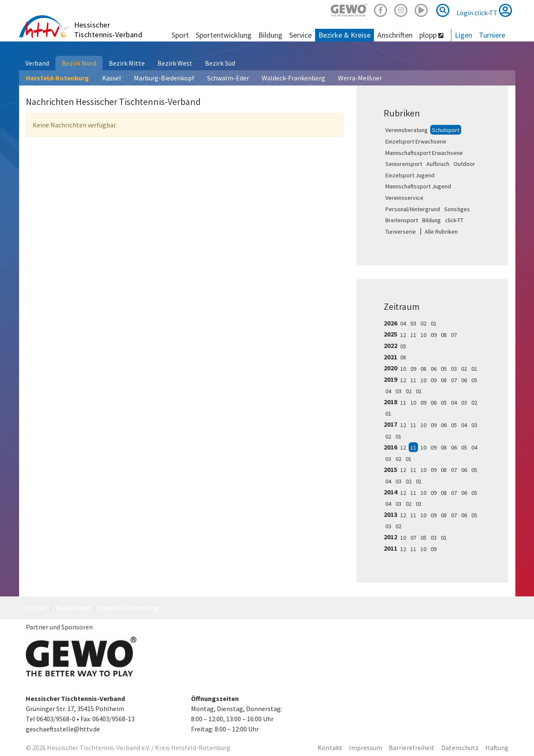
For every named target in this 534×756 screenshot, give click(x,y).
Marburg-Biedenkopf (164, 78)
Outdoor (464, 164)
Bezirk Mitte (127, 63)
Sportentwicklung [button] (224, 35)
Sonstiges (457, 209)
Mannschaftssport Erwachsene (424, 153)
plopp (431, 35)
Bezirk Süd (220, 63)
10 (423, 335)
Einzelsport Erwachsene (416, 141)
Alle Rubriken (441, 232)
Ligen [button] (463, 35)
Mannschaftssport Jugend (418, 186)
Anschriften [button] (395, 35)
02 (423, 323)
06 (434, 369)
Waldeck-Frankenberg (293, 78)
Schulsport (446, 130)
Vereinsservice (404, 198)
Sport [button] (180, 35)
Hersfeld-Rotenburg (57, 78)
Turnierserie (401, 232)
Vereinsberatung (407, 130)
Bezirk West (175, 63)
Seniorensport (404, 164)
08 (444, 335)
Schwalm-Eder (228, 78)
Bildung (432, 220)
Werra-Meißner (360, 78)
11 (413, 335)
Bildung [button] (270, 35)
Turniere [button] (492, 35)
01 (434, 323)
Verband (37, 63)
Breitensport (402, 220)
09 (434, 335)
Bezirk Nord (79, 63)
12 (403, 335)
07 (454, 335)
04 (403, 323)
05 (403, 346)
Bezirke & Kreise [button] (344, 35)
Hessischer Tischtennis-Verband (108, 30)
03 (413, 323)
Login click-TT (484, 10)
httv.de (36, 608)
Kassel (112, 78)
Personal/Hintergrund (413, 209)
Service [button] (300, 35)
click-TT (454, 220)
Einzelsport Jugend (410, 175)
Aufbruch (438, 164)
